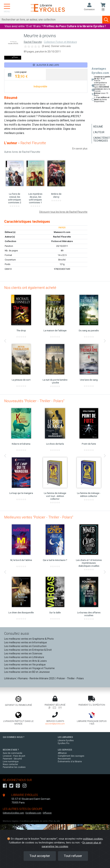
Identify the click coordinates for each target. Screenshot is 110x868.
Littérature (10, 678)
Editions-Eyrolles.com (13, 813)
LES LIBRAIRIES (65, 737)
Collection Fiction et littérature (60, 42)
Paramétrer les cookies (14, 767)
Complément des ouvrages (71, 756)
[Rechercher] (51, 20)
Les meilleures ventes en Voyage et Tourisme (29, 668)
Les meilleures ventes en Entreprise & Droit (28, 650)
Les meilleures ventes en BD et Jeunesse (27, 672)
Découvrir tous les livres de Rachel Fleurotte (63, 212)
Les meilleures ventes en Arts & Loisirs (25, 661)
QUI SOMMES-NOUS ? (14, 737)
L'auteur (99, 132)
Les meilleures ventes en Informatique (26, 642)
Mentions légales (11, 821)
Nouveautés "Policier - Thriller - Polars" (34, 401)
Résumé (98, 127)
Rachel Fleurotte (33, 42)
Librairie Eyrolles (66, 740)
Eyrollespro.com (33, 813)
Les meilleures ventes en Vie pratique (25, 665)
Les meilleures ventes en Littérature (24, 657)
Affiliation (62, 753)
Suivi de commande (13, 753)
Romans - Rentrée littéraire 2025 (36, 678)
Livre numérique (11, 762)
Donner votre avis (61, 46)
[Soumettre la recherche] (106, 20)
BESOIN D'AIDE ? (11, 750)
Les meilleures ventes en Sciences (23, 653)
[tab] (25, 74)
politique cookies (93, 839)
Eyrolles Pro (64, 743)
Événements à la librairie (70, 762)
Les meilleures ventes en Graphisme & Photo (29, 639)
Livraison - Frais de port (14, 756)
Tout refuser (73, 856)
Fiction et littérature (62, 241)
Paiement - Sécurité (12, 759)
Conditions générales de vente (34, 821)
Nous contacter (10, 764)
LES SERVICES (65, 750)
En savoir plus (80, 149)
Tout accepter (40, 856)
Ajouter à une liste (46, 65)
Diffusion (47, 813)
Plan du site (54, 821)
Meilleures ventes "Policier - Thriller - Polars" (39, 517)
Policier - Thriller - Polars (70, 678)
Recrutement (64, 759)
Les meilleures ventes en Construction (25, 646)
